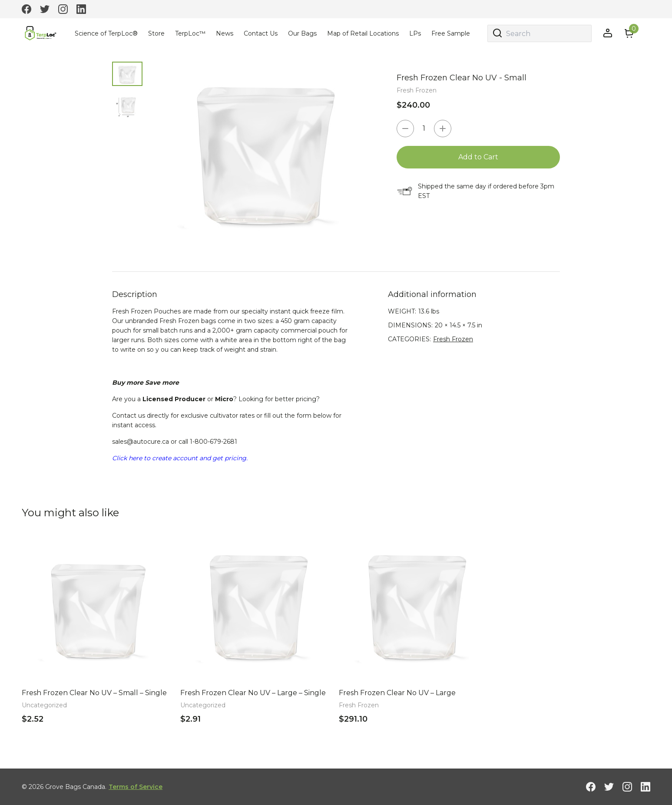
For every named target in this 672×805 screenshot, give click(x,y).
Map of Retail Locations (363, 33)
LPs (415, 33)
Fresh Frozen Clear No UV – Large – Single (253, 693)
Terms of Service (136, 787)
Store (156, 33)
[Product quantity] (424, 129)
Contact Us (261, 33)
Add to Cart (478, 157)
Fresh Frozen (417, 90)
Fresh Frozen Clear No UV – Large (397, 693)
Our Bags (302, 33)
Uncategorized (44, 705)
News (225, 33)
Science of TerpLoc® (106, 33)
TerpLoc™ (190, 33)
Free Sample (451, 33)
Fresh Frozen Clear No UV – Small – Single (94, 693)
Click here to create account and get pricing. (180, 458)
